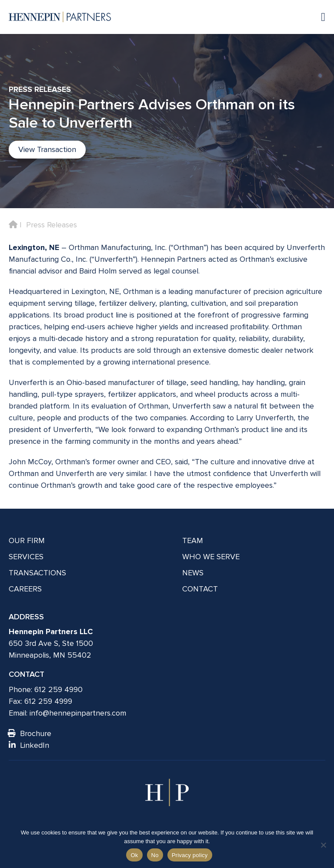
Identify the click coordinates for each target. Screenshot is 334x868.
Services (26, 557)
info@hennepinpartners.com (78, 713)
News (193, 573)
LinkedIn (29, 745)
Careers (25, 589)
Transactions (37, 573)
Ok (134, 855)
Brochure (30, 733)
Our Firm (27, 540)
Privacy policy (190, 855)
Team (193, 540)
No (155, 855)
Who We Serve (211, 557)
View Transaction (47, 149)
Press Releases (52, 225)
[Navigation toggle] (319, 17)
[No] (323, 845)
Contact (200, 589)
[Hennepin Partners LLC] (60, 17)
